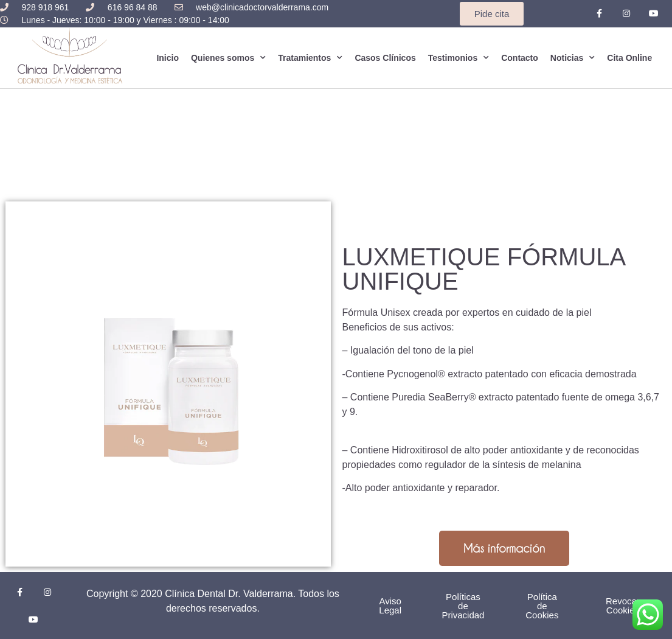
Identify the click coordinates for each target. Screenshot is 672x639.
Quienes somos (228, 58)
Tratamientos (310, 58)
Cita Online (629, 58)
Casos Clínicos (385, 58)
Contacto (520, 58)
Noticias (573, 58)
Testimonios (459, 58)
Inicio (168, 58)
